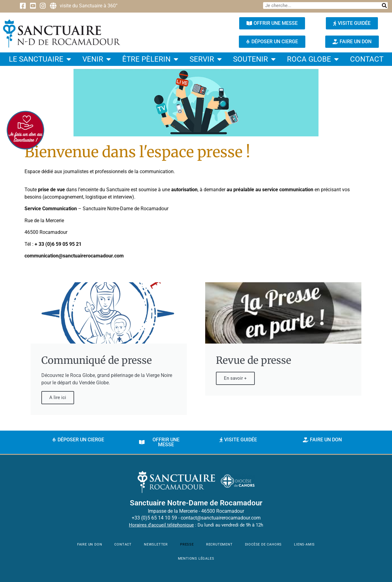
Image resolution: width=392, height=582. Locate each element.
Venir (97, 59)
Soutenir (254, 59)
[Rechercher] (384, 6)
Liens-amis (304, 544)
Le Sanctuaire (40, 59)
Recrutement (219, 544)
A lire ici (58, 398)
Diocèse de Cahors (264, 544)
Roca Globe (313, 59)
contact (367, 59)
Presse (187, 544)
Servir (206, 59)
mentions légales (196, 559)
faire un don (90, 544)
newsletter (156, 544)
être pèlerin (150, 59)
